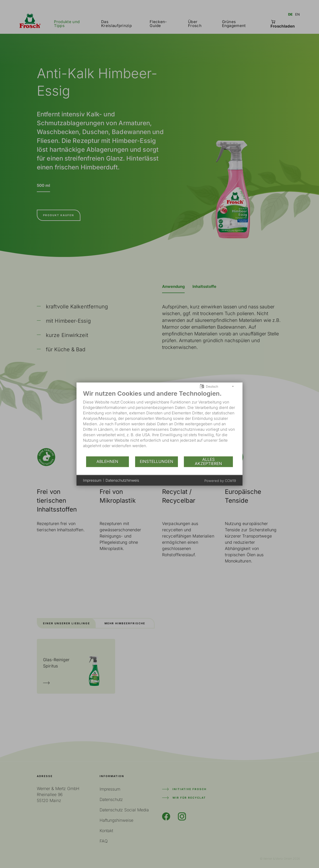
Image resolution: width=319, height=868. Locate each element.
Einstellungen (157, 462)
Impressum (92, 480)
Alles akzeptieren (208, 462)
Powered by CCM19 (220, 480)
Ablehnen (107, 462)
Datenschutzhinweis (122, 480)
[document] (159, 423)
